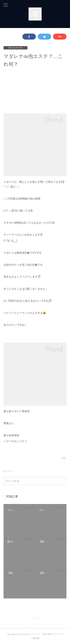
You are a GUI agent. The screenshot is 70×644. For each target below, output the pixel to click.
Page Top (35, 619)
